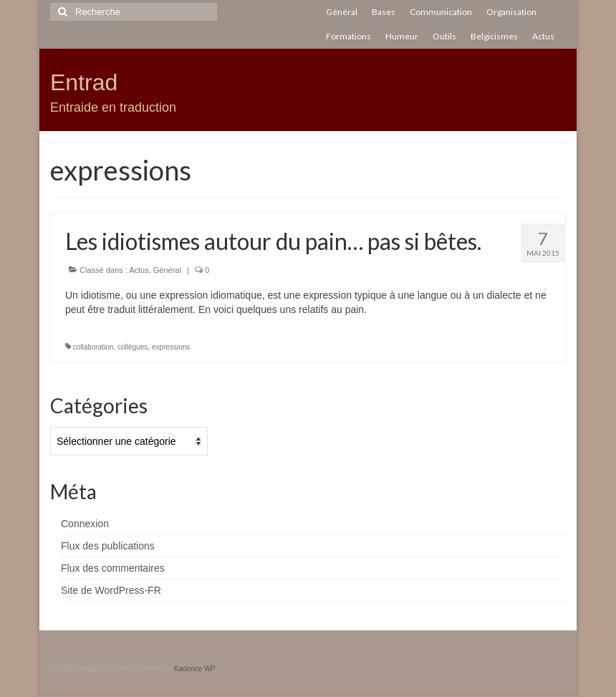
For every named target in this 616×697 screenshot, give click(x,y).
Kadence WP (195, 669)
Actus (139, 270)
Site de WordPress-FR (111, 590)
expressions (171, 347)
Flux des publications (108, 546)
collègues (133, 347)
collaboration (93, 347)
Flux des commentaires (113, 568)
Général (167, 270)
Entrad (84, 82)
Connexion (85, 524)
